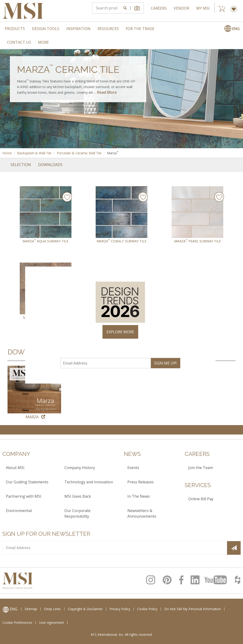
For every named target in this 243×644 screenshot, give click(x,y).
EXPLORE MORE (120, 332)
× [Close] (210, 272)
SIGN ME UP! (165, 363)
